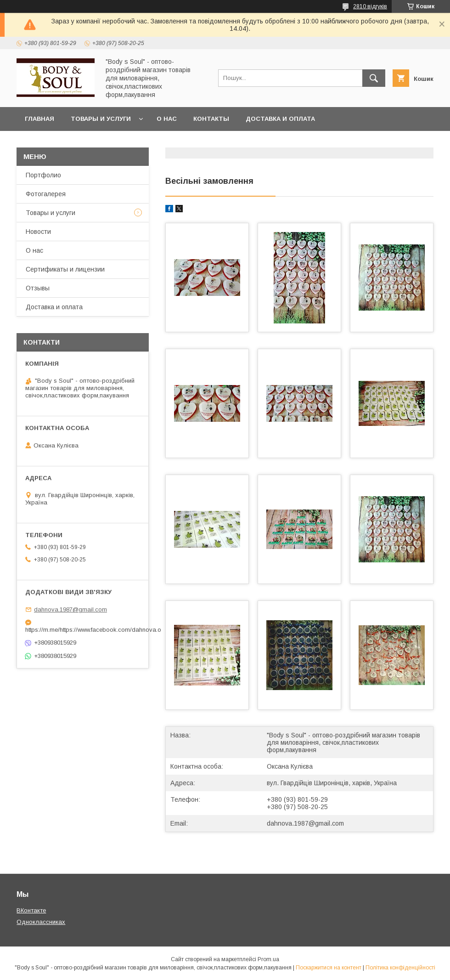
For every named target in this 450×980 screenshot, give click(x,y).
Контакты (211, 119)
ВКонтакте (31, 910)
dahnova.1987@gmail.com (305, 823)
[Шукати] (374, 78)
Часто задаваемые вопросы (77, 143)
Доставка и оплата (280, 119)
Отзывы (38, 288)
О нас (167, 119)
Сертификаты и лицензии (65, 269)
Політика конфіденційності (400, 968)
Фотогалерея (46, 194)
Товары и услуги (101, 119)
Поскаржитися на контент (329, 968)
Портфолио (43, 175)
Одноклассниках (41, 922)
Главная (39, 119)
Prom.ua (268, 959)
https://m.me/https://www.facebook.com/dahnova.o (83, 630)
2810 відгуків (370, 6)
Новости (38, 232)
